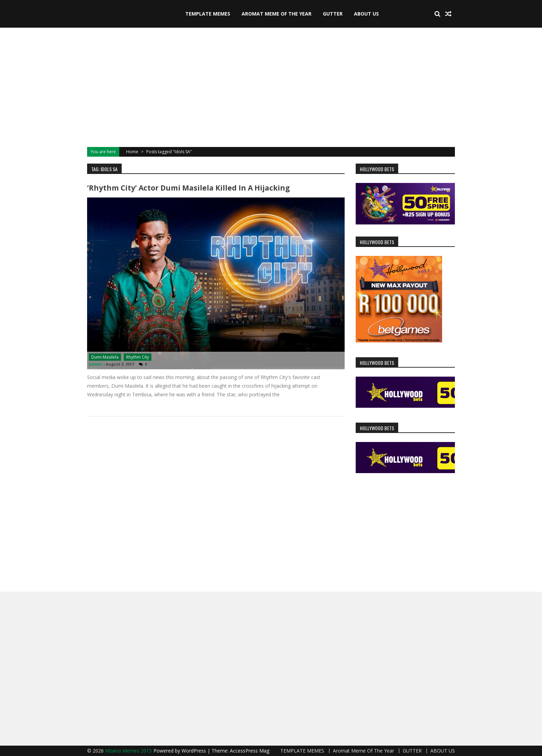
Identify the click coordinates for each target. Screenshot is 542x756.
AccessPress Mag (250, 751)
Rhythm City (138, 357)
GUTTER (333, 14)
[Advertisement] (271, 86)
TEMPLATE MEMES (208, 14)
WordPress (194, 751)
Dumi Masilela (105, 357)
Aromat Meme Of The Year (277, 14)
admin (96, 364)
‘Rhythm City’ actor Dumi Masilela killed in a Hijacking (189, 188)
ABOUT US (366, 14)
